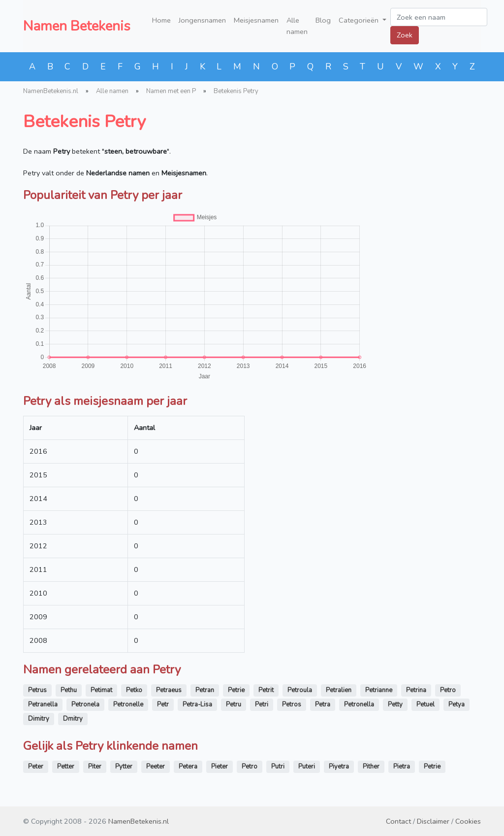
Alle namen (297, 26)
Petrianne (379, 690)
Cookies (468, 821)
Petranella (43, 704)
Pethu (69, 690)
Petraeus (169, 690)
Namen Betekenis (77, 26)
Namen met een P (171, 91)
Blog (323, 20)
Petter (66, 767)
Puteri (307, 767)
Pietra (402, 767)
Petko (134, 690)
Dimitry (39, 719)
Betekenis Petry (236, 91)
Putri (278, 767)
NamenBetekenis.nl (51, 91)
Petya (457, 704)
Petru (234, 704)
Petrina (416, 690)
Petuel (425, 704)
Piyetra (339, 767)
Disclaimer (433, 821)
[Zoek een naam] (439, 17)
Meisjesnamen (256, 20)
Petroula (300, 690)
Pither (371, 767)
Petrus (37, 690)
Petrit (266, 690)
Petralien (339, 690)
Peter (36, 767)
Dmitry (73, 719)
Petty (395, 704)
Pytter (124, 767)
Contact (398, 821)
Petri (262, 704)
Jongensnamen (202, 20)
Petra (323, 704)
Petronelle (128, 704)
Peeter (156, 767)
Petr (163, 704)
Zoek (405, 35)
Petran (205, 690)
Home (161, 20)
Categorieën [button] (360, 20)
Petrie (236, 690)
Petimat (101, 690)
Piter (95, 767)
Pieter (220, 767)
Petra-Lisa (197, 704)
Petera (188, 767)
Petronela (85, 704)
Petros (292, 704)
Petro (448, 690)
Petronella (359, 704)
